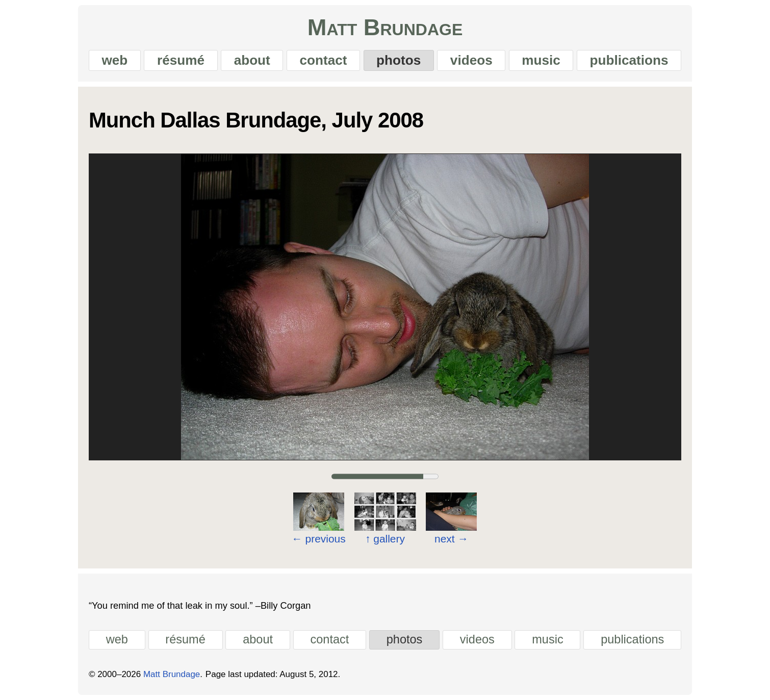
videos (471, 60)
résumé (181, 60)
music (541, 60)
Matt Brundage (385, 27)
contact (323, 60)
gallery (385, 539)
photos (399, 60)
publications (629, 60)
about (252, 60)
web (114, 60)
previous (319, 539)
